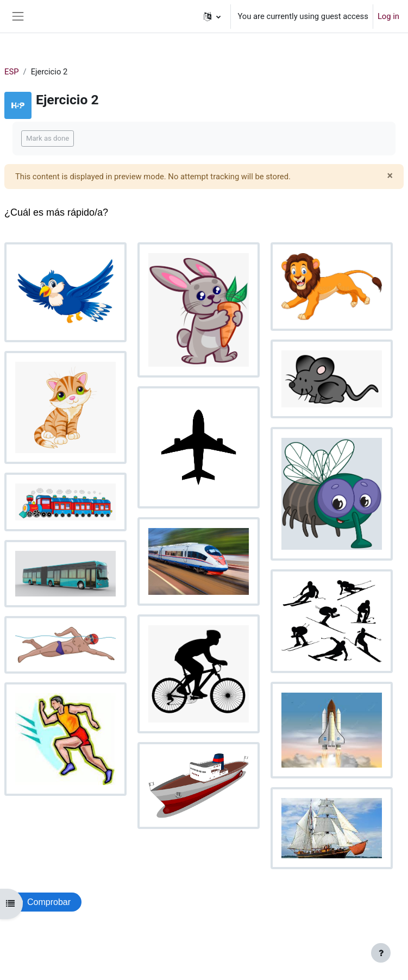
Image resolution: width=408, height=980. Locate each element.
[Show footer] (381, 953)
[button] (212, 16)
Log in (388, 16)
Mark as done (48, 138)
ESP (12, 72)
